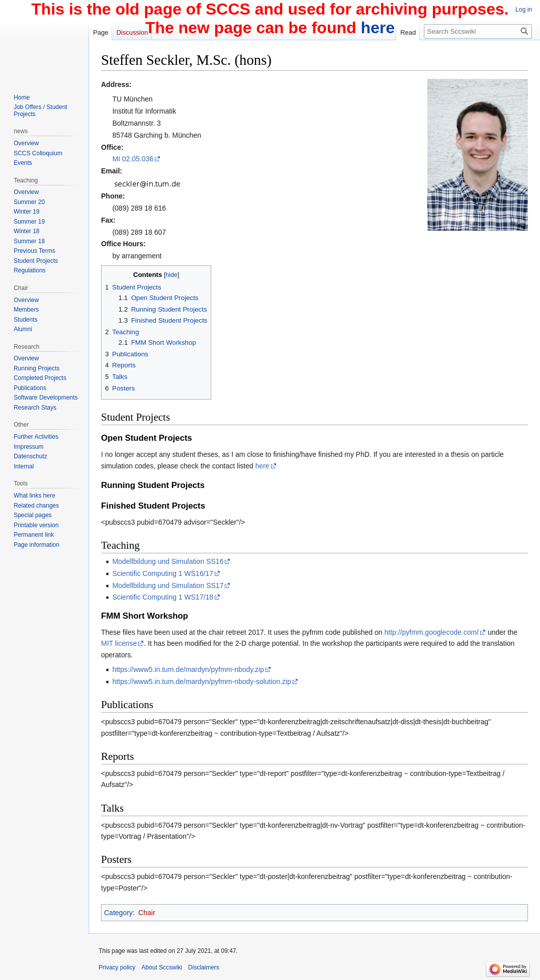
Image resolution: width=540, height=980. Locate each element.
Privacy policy (117, 967)
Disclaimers (204, 967)
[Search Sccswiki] (478, 31)
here (262, 466)
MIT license (119, 643)
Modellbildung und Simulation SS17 (168, 585)
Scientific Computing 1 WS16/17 (163, 573)
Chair (147, 913)
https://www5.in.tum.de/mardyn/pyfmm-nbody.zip (188, 669)
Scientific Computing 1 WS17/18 (163, 597)
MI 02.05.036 (133, 159)
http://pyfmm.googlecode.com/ (431, 632)
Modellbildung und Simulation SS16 (168, 561)
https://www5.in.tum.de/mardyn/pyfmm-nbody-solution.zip (202, 681)
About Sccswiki (162, 967)
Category (118, 913)
